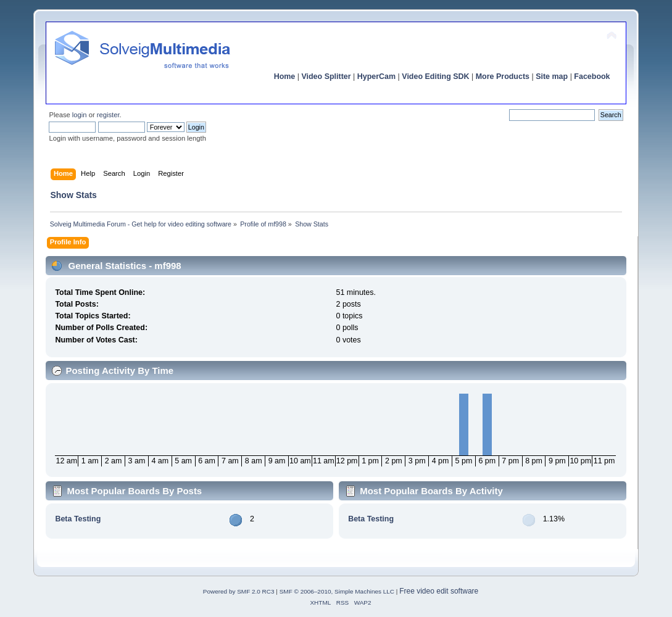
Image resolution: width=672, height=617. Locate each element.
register (108, 115)
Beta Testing (78, 519)
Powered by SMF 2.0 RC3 (239, 591)
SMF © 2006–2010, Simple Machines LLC (337, 591)
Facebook (592, 77)
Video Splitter (326, 77)
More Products (503, 77)
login (80, 115)
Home (285, 77)
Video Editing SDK (435, 77)
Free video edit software (439, 591)
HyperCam (376, 77)
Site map (552, 77)
